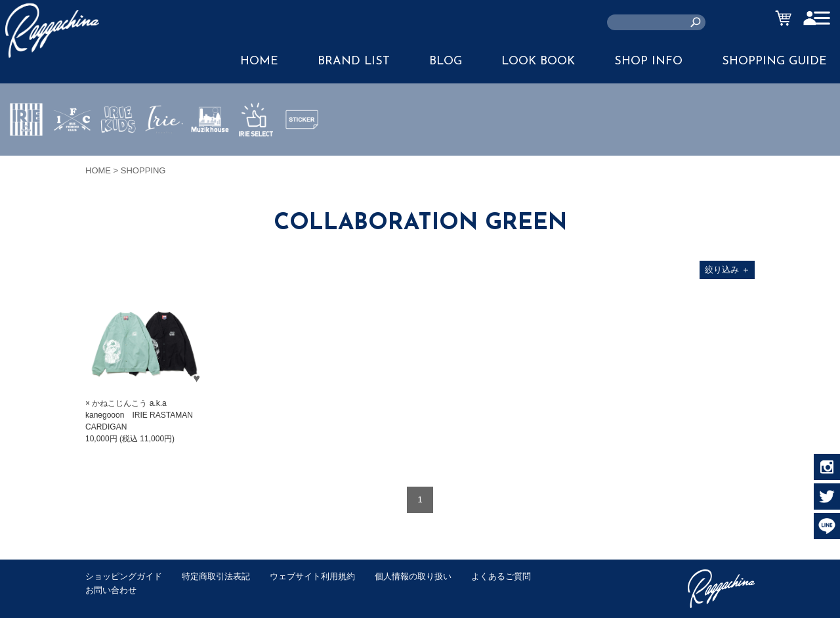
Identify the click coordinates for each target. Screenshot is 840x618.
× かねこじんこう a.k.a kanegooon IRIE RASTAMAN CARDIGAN (139, 415)
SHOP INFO (648, 61)
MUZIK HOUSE (210, 158)
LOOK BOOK (538, 61)
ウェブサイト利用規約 (312, 576)
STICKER (302, 150)
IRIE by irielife (26, 158)
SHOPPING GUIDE (774, 61)
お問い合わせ (111, 590)
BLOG (446, 61)
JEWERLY (164, 150)
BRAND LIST (354, 61)
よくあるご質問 (501, 576)
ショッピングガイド (124, 576)
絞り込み (727, 270)
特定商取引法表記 (216, 576)
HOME (259, 61)
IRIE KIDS (118, 158)
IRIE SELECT (256, 158)
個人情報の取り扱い (413, 576)
